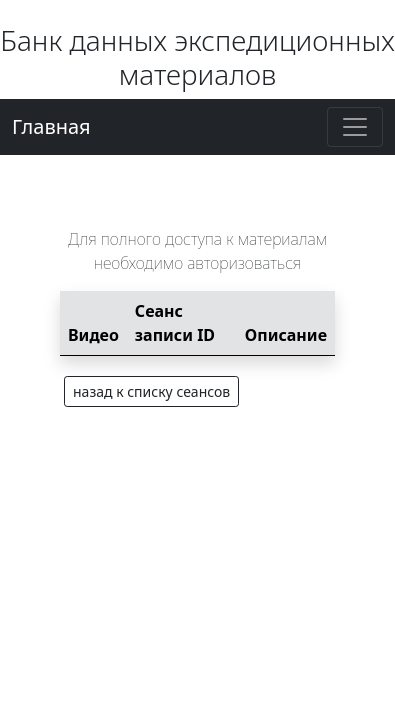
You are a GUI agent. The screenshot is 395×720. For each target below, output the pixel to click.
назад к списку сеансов (151, 391)
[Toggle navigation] (355, 127)
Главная (51, 126)
